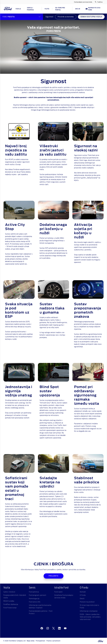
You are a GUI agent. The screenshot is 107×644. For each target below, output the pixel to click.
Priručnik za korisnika (66, 17)
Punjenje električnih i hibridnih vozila (15, 596)
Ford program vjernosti (38, 595)
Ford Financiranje (10, 608)
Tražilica (99, 2)
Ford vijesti (58, 592)
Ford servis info (35, 602)
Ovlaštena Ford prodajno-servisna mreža (64, 596)
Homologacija (34, 599)
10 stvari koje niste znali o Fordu (89, 606)
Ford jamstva (34, 592)
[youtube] (65, 628)
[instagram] (48, 628)
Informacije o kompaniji (89, 611)
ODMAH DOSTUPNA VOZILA (91, 17)
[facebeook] (42, 628)
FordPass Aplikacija (11, 604)
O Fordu (83, 595)
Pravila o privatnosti (53, 641)
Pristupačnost (40, 641)
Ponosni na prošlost (87, 602)
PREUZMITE (53, 576)
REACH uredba (9, 601)
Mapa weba (31, 641)
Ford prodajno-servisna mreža (83, 2)
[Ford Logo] (8, 9)
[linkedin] (59, 628)
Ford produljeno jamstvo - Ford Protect (41, 612)
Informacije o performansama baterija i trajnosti (40, 606)
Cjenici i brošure (9, 592)
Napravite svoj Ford (93, 9)
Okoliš (82, 599)
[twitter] (53, 628)
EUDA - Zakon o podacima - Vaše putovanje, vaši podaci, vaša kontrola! (90, 617)
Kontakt (83, 592)
